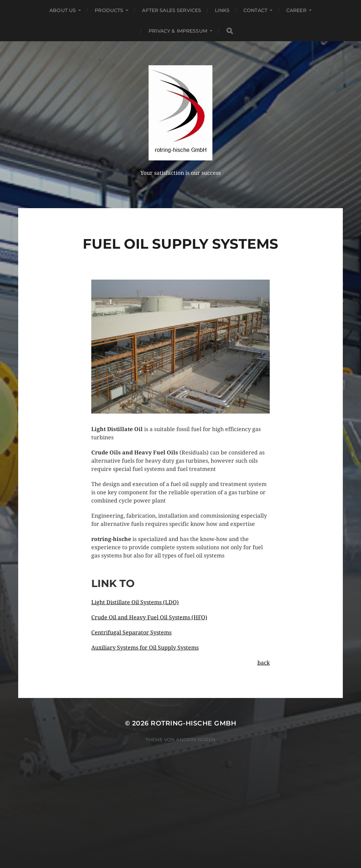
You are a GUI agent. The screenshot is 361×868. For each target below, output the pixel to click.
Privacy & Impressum (178, 31)
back (264, 663)
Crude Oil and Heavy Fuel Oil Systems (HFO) (149, 617)
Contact (255, 10)
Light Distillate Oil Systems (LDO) (135, 602)
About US (63, 10)
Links (222, 10)
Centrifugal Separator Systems (131, 633)
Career (296, 10)
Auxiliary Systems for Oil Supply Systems (145, 648)
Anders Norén (196, 740)
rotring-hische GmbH (193, 723)
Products (109, 10)
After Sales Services (172, 10)
